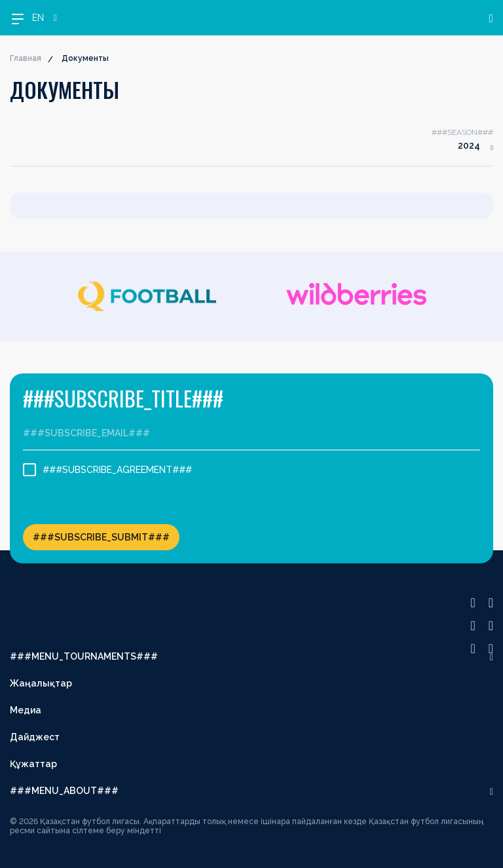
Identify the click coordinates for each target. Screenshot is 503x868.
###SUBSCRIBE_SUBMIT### (101, 537)
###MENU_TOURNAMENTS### (84, 656)
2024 (469, 145)
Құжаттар (33, 764)
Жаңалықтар (41, 683)
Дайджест (35, 737)
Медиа (26, 710)
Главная (26, 58)
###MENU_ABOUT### (64, 791)
